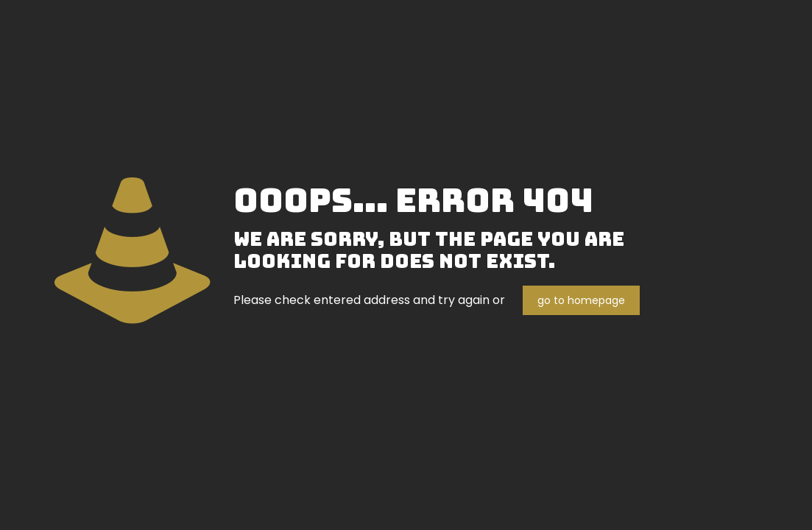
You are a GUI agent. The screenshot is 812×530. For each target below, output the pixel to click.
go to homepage (581, 300)
